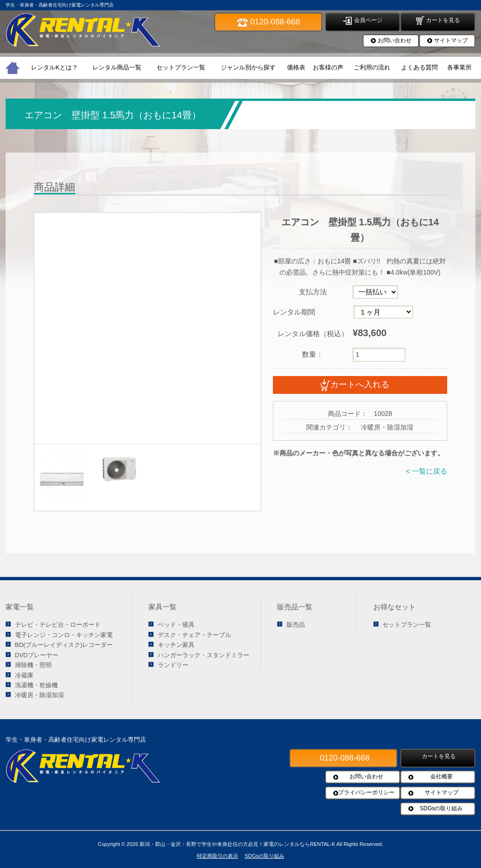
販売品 (296, 625)
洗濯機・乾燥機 (36, 685)
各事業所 (459, 67)
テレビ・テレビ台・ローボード (58, 625)
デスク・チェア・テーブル (194, 635)
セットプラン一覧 (181, 67)
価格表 (296, 67)
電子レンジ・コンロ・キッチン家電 (64, 635)
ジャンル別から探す (248, 67)
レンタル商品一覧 (117, 67)
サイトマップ (451, 40)
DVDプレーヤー (37, 655)
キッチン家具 (176, 645)
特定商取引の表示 (217, 856)
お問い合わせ (395, 40)
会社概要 (442, 776)
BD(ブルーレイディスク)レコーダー (64, 645)
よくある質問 (419, 67)
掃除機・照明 (33, 665)
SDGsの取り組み (441, 808)
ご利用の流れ (372, 67)
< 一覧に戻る (427, 471)
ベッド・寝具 (176, 625)
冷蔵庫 (24, 675)
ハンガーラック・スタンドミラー (204, 655)
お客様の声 (328, 67)
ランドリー (173, 665)
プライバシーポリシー (366, 792)
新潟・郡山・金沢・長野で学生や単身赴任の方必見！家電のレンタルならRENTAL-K (237, 844)
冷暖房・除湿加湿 (39, 695)
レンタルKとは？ (54, 67)
